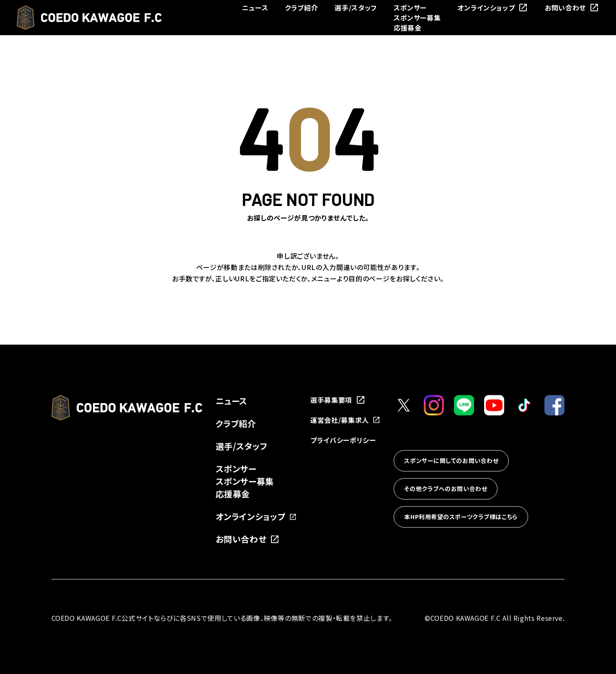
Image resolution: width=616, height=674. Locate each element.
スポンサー (410, 8)
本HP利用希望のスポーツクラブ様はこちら (461, 517)
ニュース (255, 8)
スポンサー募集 (417, 18)
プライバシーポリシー (343, 440)
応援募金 (408, 28)
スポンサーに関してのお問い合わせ (451, 460)
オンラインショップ (493, 8)
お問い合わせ (572, 8)
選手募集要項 (338, 400)
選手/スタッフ (356, 8)
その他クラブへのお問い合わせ (446, 489)
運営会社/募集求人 (345, 420)
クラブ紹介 (301, 8)
